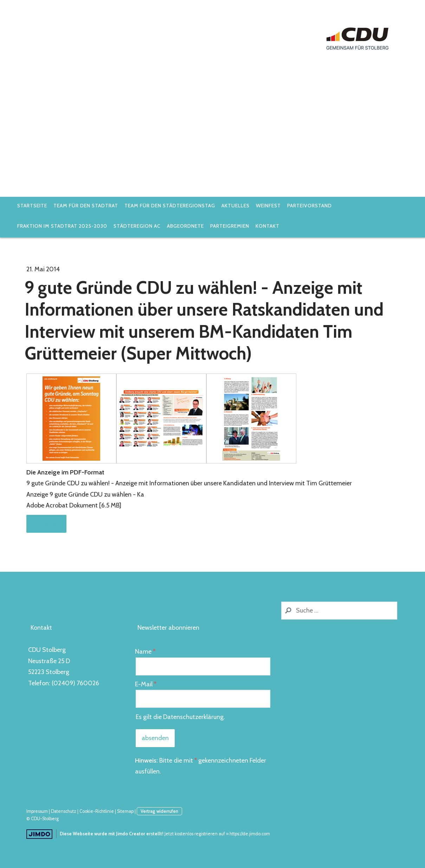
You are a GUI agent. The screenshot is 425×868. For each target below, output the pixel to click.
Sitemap (125, 811)
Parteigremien (230, 226)
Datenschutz (64, 811)
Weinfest (268, 206)
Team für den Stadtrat (86, 206)
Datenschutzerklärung (193, 717)
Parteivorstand (310, 206)
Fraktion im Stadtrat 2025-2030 (62, 226)
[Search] (339, 611)
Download (46, 524)
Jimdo (39, 834)
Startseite (32, 206)
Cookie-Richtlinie (97, 811)
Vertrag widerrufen (159, 811)
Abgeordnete (185, 226)
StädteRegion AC (137, 226)
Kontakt (268, 226)
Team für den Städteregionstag (170, 206)
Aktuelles (236, 206)
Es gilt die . (180, 717)
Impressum (37, 811)
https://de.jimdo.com (250, 834)
